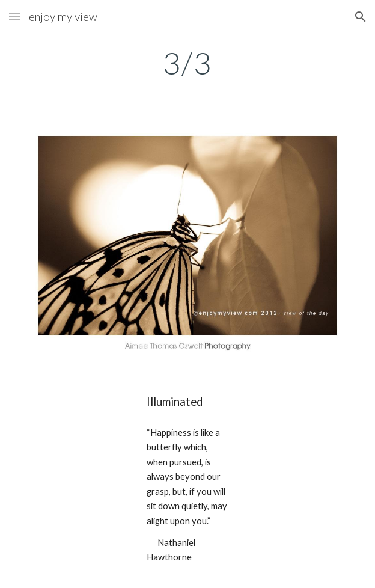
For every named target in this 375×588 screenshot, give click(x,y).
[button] (14, 17)
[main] (187, 63)
